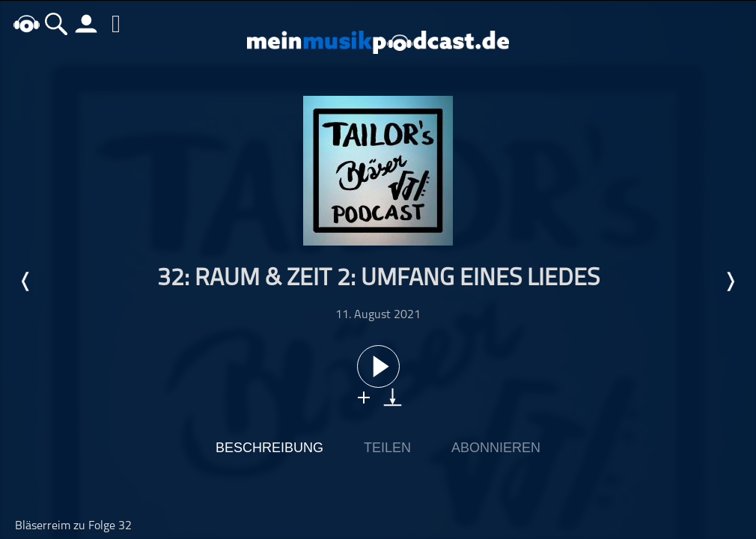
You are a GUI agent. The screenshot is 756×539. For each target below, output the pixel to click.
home (26, 24)
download (393, 397)
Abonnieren (496, 448)
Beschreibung (269, 448)
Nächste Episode (730, 281)
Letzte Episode (26, 281)
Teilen (387, 448)
